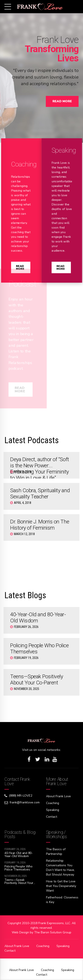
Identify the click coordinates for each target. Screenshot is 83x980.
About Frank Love (58, 796)
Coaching (53, 803)
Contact (52, 817)
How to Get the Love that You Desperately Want (61, 886)
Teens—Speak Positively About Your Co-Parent (37, 680)
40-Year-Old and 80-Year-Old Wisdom (19, 855)
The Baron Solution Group (53, 932)
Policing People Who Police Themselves (18, 868)
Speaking (53, 810)
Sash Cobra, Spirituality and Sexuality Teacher (40, 494)
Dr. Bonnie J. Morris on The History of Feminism (40, 525)
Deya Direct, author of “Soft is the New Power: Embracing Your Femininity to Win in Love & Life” (40, 469)
